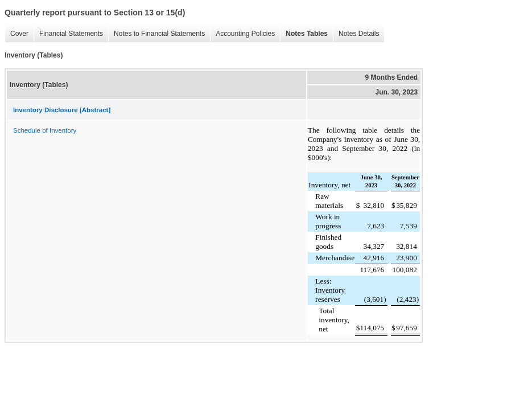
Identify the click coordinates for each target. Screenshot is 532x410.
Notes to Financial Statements (156, 34)
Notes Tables (304, 34)
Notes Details (356, 34)
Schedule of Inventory (45, 130)
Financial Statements (68, 34)
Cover (17, 34)
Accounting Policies (242, 34)
